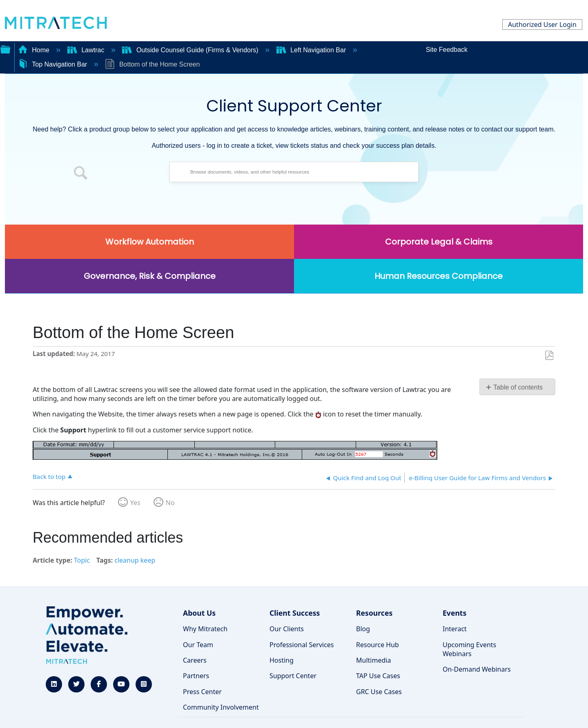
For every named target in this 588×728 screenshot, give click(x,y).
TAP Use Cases (378, 676)
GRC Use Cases (379, 692)
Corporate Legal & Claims (439, 242)
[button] (81, 174)
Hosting (282, 660)
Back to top (49, 476)
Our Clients (287, 629)
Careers (195, 660)
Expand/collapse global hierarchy (5, 49)
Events (454, 613)
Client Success (295, 613)
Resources (374, 613)
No (170, 503)
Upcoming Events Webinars (469, 649)
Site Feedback (447, 50)
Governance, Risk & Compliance (150, 276)
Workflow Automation (150, 242)
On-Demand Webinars (477, 669)
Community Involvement (221, 707)
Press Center (202, 692)
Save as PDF (549, 356)
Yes (135, 503)
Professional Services (302, 645)
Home (35, 50)
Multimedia (373, 660)
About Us (199, 613)
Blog (363, 629)
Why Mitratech (205, 629)
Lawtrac (87, 50)
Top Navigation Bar (53, 64)
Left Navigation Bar (312, 50)
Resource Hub (378, 645)
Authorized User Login (542, 24)
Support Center (293, 676)
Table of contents (518, 387)
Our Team (198, 645)
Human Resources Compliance (439, 276)
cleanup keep (135, 560)
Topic (82, 560)
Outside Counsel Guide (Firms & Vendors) (191, 50)
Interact (455, 629)
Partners (196, 676)
